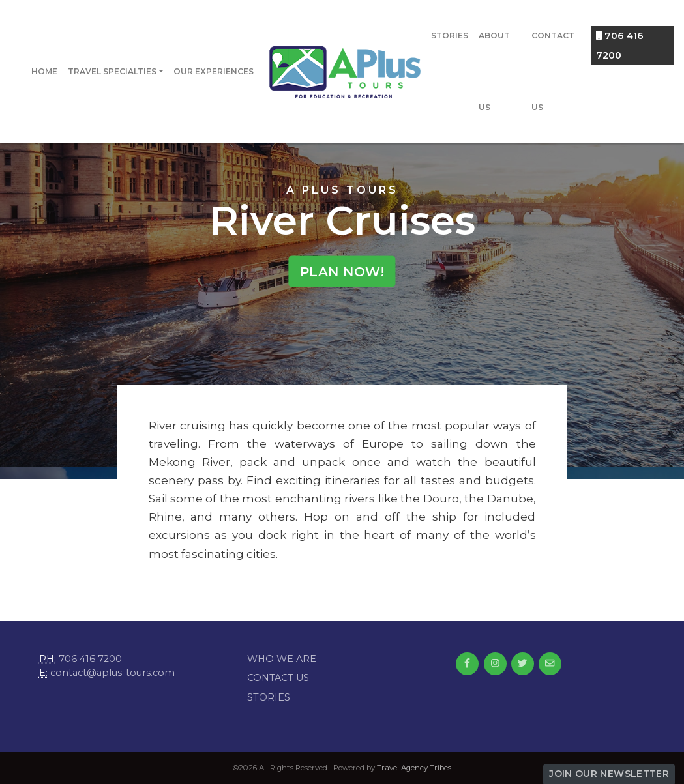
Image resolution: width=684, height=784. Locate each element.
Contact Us (553, 71)
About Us (494, 71)
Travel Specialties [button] (112, 71)
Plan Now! (342, 271)
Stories (450, 36)
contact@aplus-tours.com (112, 673)
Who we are (282, 659)
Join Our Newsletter (609, 774)
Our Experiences (214, 71)
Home (44, 71)
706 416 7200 (620, 46)
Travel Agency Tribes (414, 768)
